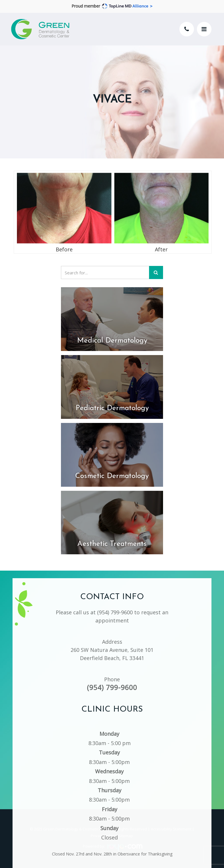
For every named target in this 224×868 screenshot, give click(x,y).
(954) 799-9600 (115, 606)
